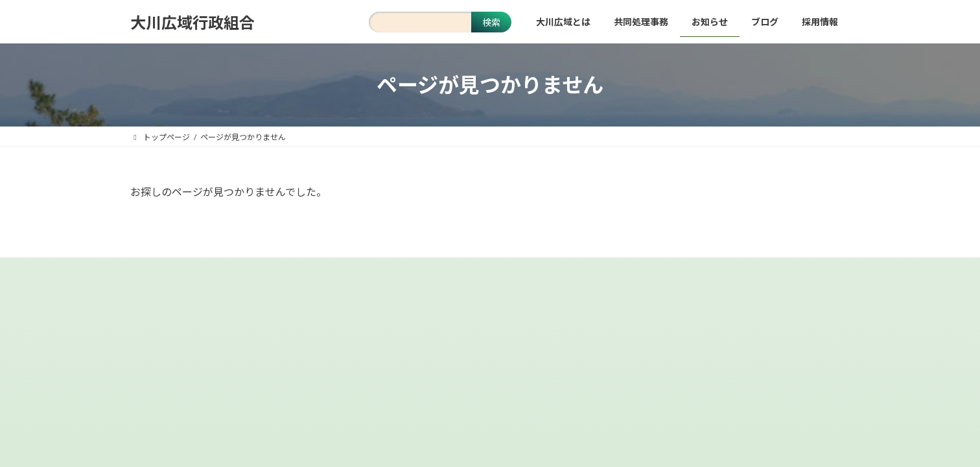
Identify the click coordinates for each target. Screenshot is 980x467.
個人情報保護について (455, 277)
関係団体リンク (637, 277)
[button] (490, 391)
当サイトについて (348, 277)
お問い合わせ (553, 277)
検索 (491, 22)
